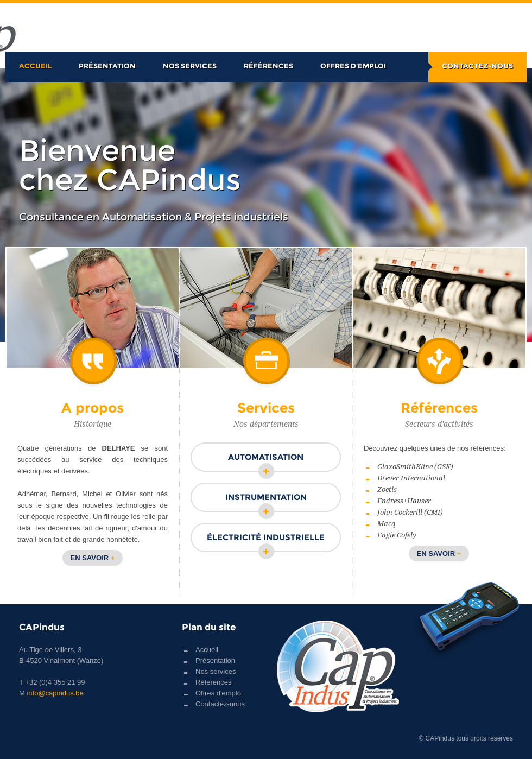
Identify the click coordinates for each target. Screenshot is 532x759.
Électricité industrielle (266, 542)
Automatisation (266, 462)
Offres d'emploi (353, 66)
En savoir (93, 558)
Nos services (190, 66)
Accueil (35, 66)
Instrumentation (266, 502)
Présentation (107, 66)
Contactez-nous (477, 66)
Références (268, 66)
